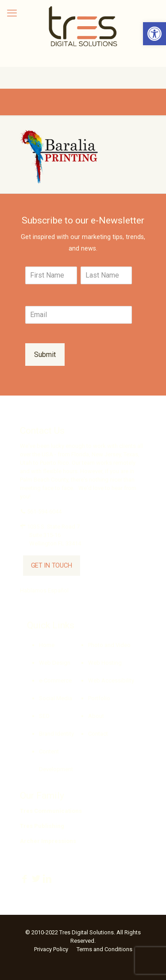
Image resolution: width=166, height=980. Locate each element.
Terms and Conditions (104, 949)
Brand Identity (56, 734)
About (96, 716)
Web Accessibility (111, 680)
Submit (45, 355)
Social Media (56, 698)
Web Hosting (105, 663)
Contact (98, 734)
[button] (154, 34)
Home (47, 645)
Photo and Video (109, 645)
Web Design (55, 663)
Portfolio (99, 698)
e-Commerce (55, 680)
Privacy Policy (51, 949)
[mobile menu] (12, 13)
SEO (44, 716)
